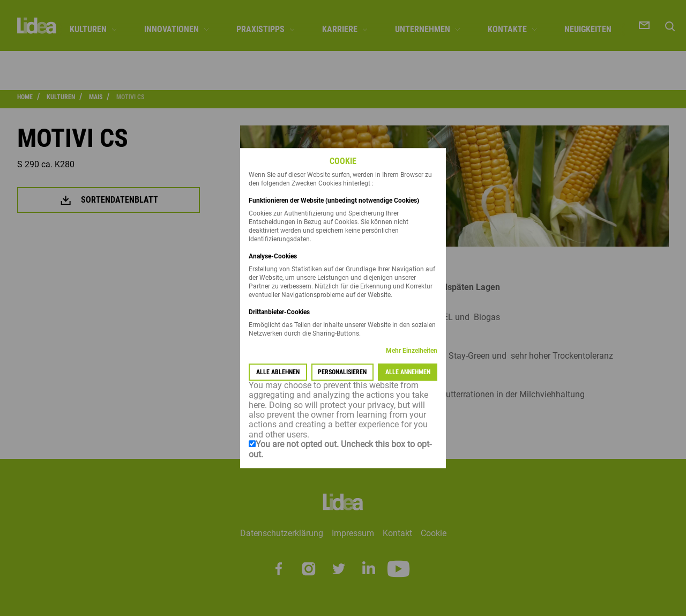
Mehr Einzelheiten (412, 351)
